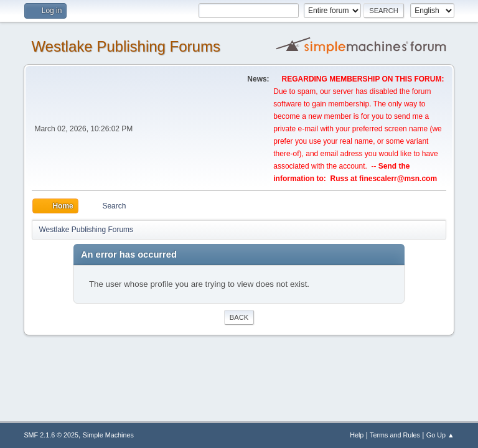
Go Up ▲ (440, 435)
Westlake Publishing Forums (125, 46)
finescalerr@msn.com (398, 179)
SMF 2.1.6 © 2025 (51, 435)
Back (239, 317)
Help (357, 435)
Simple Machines (108, 435)
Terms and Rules (395, 435)
